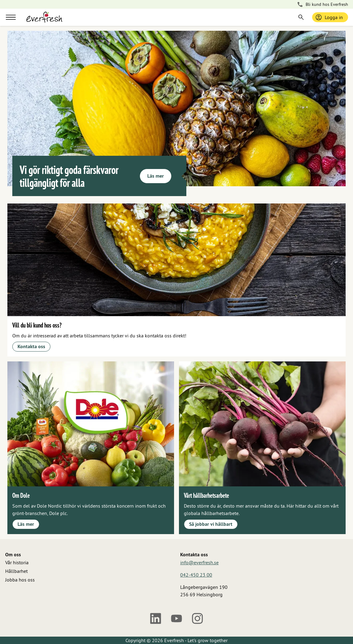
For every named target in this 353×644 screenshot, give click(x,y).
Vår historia (17, 562)
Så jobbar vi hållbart (211, 524)
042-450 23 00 (196, 575)
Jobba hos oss (20, 580)
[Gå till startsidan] (44, 17)
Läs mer (156, 176)
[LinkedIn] (156, 618)
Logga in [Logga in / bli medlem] (329, 17)
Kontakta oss (31, 346)
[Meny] (11, 17)
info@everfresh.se (199, 562)
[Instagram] (197, 618)
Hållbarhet (16, 571)
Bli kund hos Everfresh (322, 4)
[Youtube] (177, 618)
